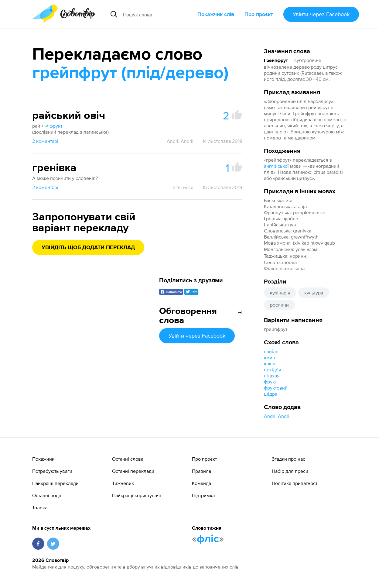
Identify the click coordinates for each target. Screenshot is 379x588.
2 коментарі (45, 141)
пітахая (272, 376)
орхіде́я (273, 370)
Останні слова (128, 459)
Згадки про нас (289, 459)
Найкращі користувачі (137, 495)
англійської (276, 166)
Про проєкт (259, 14)
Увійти (321, 14)
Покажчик (43, 459)
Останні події (47, 495)
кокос (270, 363)
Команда (201, 483)
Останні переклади (133, 471)
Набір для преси (290, 471)
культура (314, 293)
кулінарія (280, 293)
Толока (40, 507)
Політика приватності (295, 483)
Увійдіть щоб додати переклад (88, 248)
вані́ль (271, 351)
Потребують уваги (52, 471)
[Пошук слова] (158, 14)
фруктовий (276, 388)
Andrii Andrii (277, 416)
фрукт (270, 382)
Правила (201, 471)
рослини (279, 305)
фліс (208, 539)
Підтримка (203, 495)
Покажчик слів (216, 14)
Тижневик (123, 483)
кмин (270, 357)
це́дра (271, 394)
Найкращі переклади (55, 483)
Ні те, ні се (182, 187)
